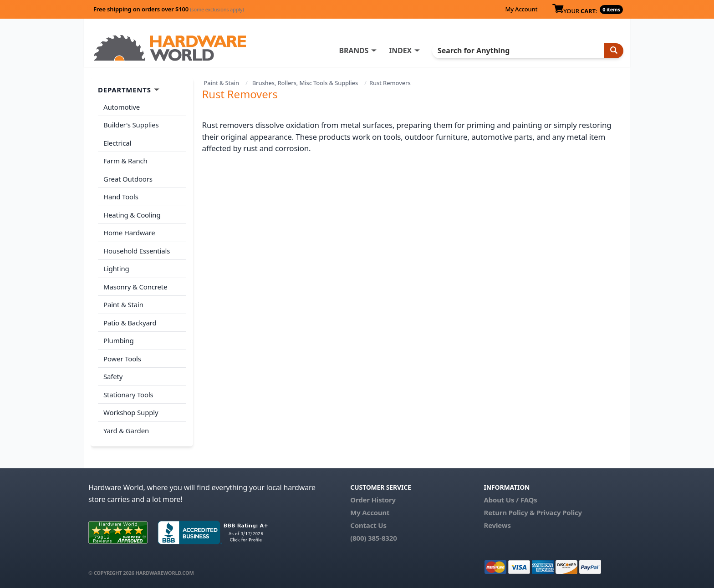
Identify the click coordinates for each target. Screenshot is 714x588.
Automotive (122, 107)
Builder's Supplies (131, 125)
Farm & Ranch (125, 161)
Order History (373, 500)
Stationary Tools (128, 395)
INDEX (400, 51)
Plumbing (118, 340)
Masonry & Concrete (135, 287)
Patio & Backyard (130, 323)
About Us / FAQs (510, 500)
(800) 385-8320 (373, 538)
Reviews (497, 525)
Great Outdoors (128, 179)
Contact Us (368, 525)
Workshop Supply (131, 412)
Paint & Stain (222, 83)
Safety (113, 376)
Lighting (116, 269)
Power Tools (122, 359)
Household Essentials (137, 251)
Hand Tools (121, 197)
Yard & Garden (126, 431)
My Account (521, 9)
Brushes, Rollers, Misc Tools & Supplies (305, 83)
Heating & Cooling (132, 215)
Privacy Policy (559, 512)
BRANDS (354, 51)
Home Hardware (129, 233)
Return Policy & (509, 512)
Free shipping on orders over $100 (169, 9)
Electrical (117, 143)
